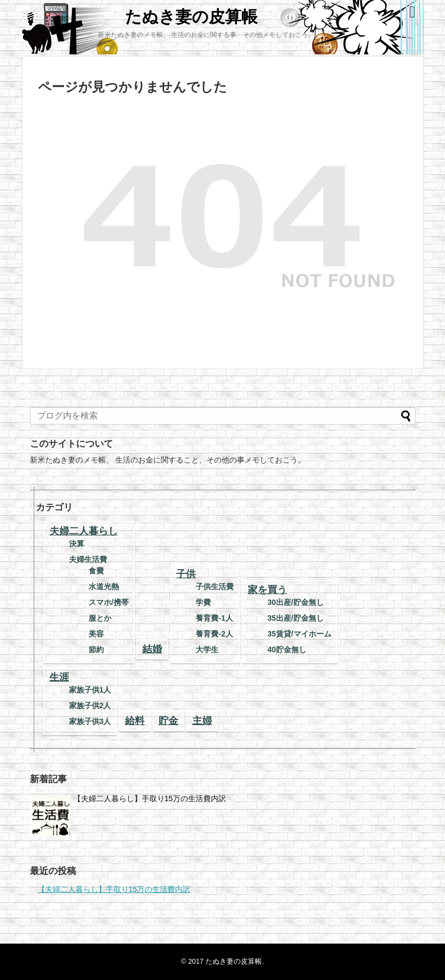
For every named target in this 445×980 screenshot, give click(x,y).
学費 (203, 602)
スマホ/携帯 (109, 602)
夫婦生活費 (88, 559)
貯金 (168, 721)
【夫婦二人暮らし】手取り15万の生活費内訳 (150, 798)
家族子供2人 (90, 706)
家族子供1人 (90, 690)
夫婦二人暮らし (84, 531)
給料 (135, 721)
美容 (96, 634)
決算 (77, 544)
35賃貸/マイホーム (299, 634)
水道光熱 (104, 586)
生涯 (59, 677)
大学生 (207, 650)
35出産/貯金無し (295, 618)
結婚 (152, 649)
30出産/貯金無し (295, 602)
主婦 (202, 721)
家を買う (267, 590)
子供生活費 (215, 586)
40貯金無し (287, 650)
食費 (96, 571)
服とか (100, 618)
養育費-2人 (214, 634)
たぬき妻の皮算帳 (191, 17)
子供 (186, 574)
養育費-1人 (214, 618)
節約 (96, 650)
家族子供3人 (90, 721)
